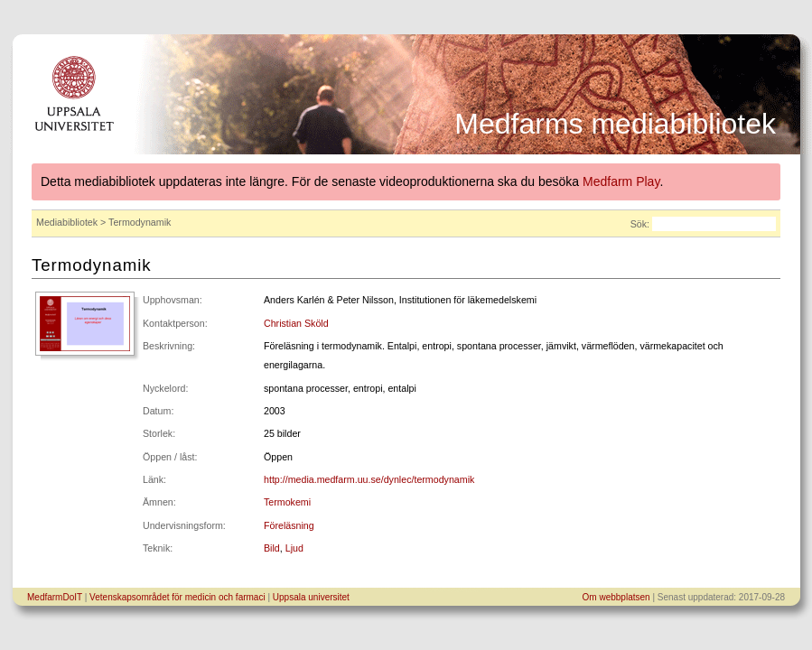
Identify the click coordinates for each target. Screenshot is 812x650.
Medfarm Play (621, 181)
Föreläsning (289, 525)
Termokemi (287, 502)
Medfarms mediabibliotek (615, 124)
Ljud (294, 548)
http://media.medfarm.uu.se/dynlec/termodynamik (369, 479)
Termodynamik (92, 265)
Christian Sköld (296, 323)
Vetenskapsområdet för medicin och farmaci (177, 597)
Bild (272, 548)
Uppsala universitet (311, 597)
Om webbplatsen (616, 597)
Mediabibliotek (67, 222)
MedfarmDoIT (55, 597)
